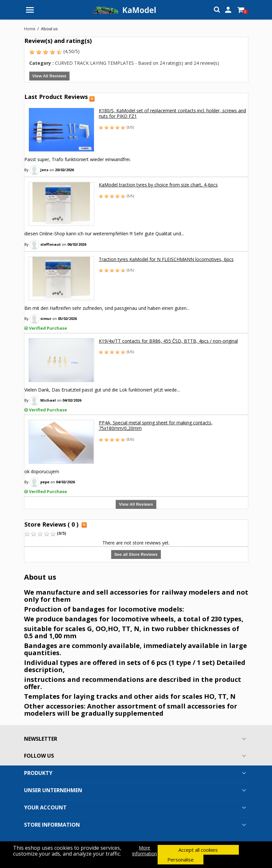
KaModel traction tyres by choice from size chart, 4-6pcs (158, 185)
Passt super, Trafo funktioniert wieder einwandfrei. (78, 159)
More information (145, 851)
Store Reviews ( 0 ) (51, 524)
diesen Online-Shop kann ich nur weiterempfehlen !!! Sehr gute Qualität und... (104, 234)
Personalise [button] (181, 860)
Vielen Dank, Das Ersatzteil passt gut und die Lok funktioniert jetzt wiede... (102, 390)
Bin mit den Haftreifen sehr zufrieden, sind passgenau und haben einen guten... (107, 308)
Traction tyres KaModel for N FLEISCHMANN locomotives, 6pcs (166, 259)
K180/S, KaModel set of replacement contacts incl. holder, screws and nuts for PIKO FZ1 (172, 113)
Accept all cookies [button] (198, 850)
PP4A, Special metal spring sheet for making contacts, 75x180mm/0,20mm (156, 426)
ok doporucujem (42, 471)
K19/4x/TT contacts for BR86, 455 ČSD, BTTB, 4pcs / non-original (168, 341)
